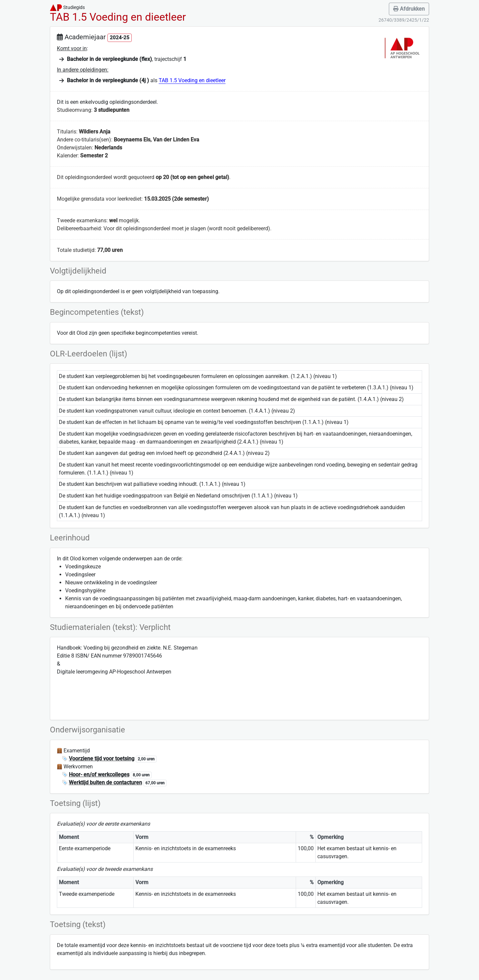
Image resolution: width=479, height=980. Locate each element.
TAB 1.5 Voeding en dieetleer (192, 80)
